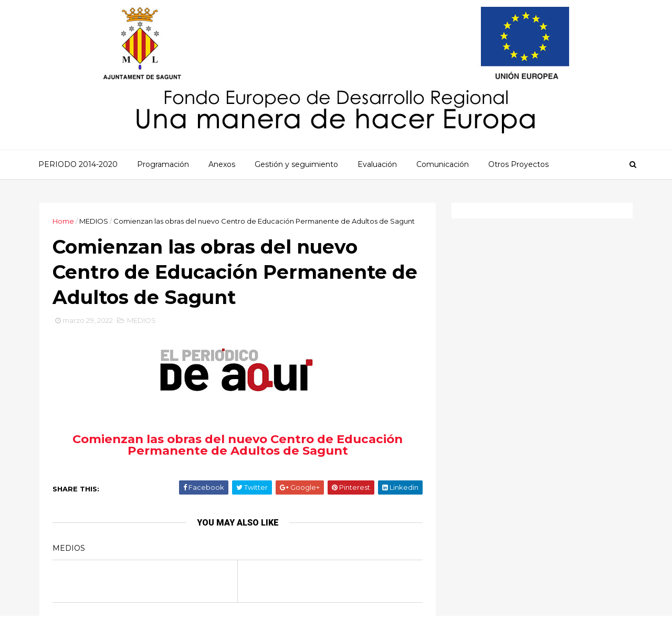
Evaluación (377, 164)
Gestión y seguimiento (296, 164)
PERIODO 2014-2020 (78, 164)
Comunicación (443, 164)
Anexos (222, 164)
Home (63, 221)
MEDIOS (94, 221)
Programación (163, 164)
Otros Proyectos (518, 164)
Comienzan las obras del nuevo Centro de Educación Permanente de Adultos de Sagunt (238, 445)
